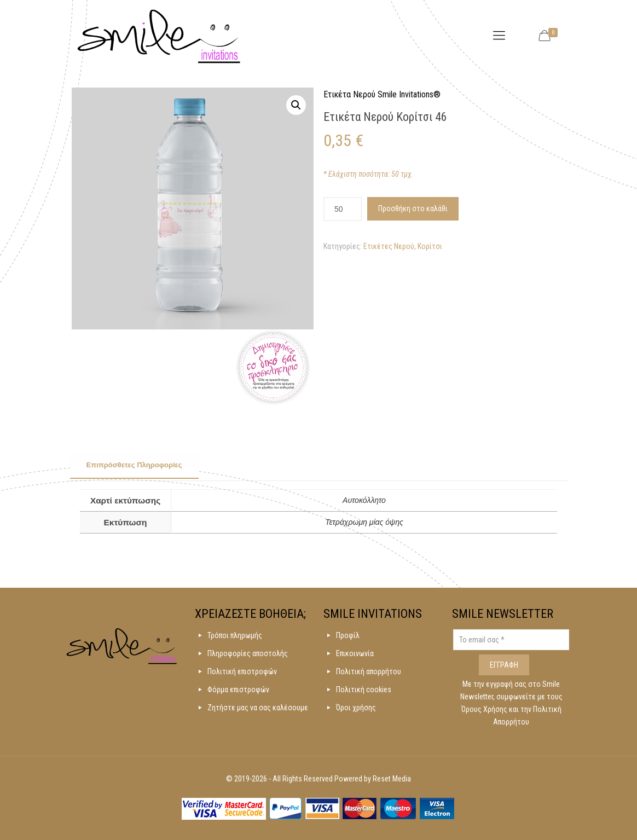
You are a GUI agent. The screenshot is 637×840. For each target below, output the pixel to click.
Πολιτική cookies (364, 690)
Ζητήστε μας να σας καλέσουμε (258, 708)
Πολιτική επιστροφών (242, 671)
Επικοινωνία (355, 653)
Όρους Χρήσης (485, 709)
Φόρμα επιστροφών (238, 690)
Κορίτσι (430, 246)
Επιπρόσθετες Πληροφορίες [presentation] (134, 465)
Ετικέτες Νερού (389, 246)
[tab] (134, 466)
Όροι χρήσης (356, 708)
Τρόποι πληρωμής (235, 635)
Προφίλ (348, 635)
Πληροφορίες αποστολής (248, 653)
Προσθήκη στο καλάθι (413, 208)
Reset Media (392, 779)
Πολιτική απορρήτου (369, 671)
